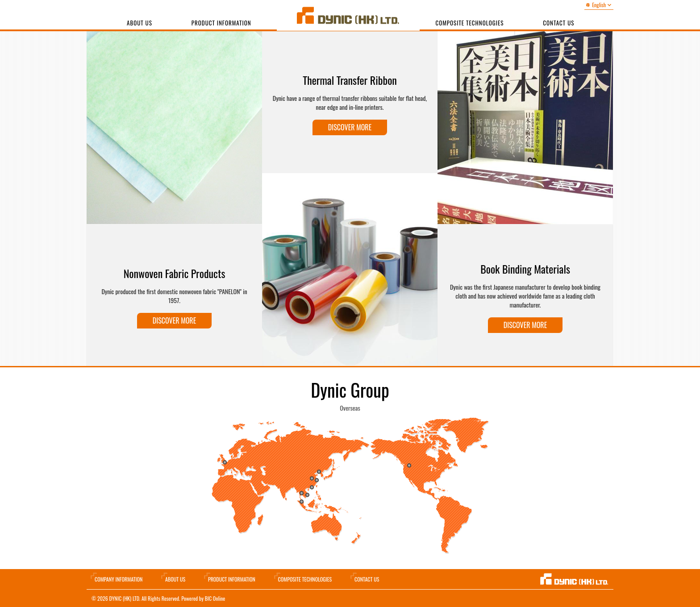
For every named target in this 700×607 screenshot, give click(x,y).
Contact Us (367, 579)
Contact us (558, 23)
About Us (140, 23)
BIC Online (215, 598)
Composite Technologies (470, 23)
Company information (119, 579)
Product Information (221, 23)
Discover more (174, 320)
